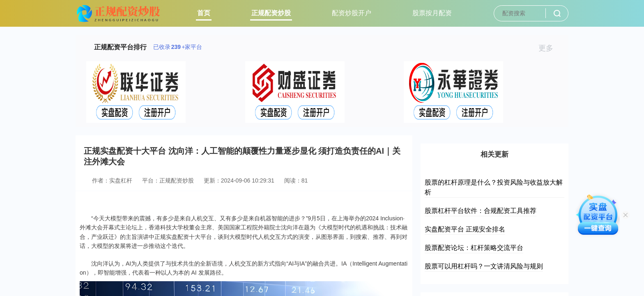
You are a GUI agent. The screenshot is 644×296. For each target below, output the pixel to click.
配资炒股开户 (352, 13)
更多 (549, 48)
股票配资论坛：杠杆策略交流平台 (474, 248)
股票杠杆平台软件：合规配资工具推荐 (481, 211)
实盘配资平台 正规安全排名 (465, 229)
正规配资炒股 (271, 13)
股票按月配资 (432, 13)
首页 (204, 13)
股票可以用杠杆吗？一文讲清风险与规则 (484, 266)
